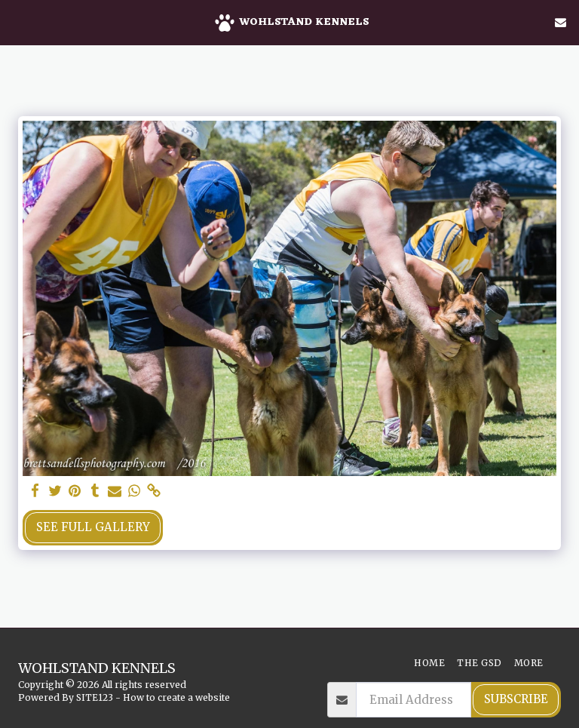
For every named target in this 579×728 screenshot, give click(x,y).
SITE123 (95, 697)
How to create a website (176, 697)
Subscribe (516, 699)
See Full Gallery (93, 527)
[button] (17, 22)
